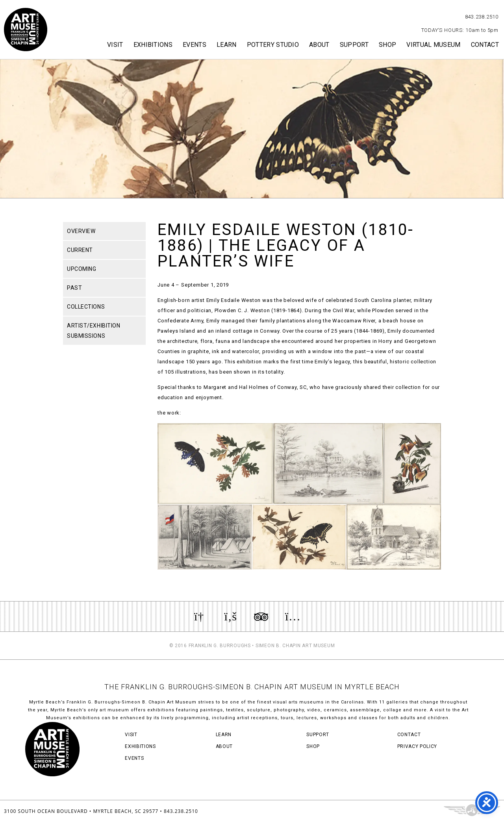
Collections (86, 307)
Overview (81, 231)
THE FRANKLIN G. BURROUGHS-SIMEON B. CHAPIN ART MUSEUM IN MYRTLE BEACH (252, 687)
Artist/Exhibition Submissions (94, 331)
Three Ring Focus (472, 810)
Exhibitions (153, 45)
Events (195, 45)
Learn (227, 45)
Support (354, 45)
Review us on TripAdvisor (261, 616)
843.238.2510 (482, 17)
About (319, 45)
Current (80, 250)
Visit (115, 45)
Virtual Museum (433, 45)
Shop (387, 45)
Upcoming (82, 269)
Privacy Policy (417, 746)
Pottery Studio (273, 45)
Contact (485, 45)
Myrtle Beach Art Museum (26, 30)
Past (74, 288)
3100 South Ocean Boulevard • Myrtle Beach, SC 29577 (81, 811)
